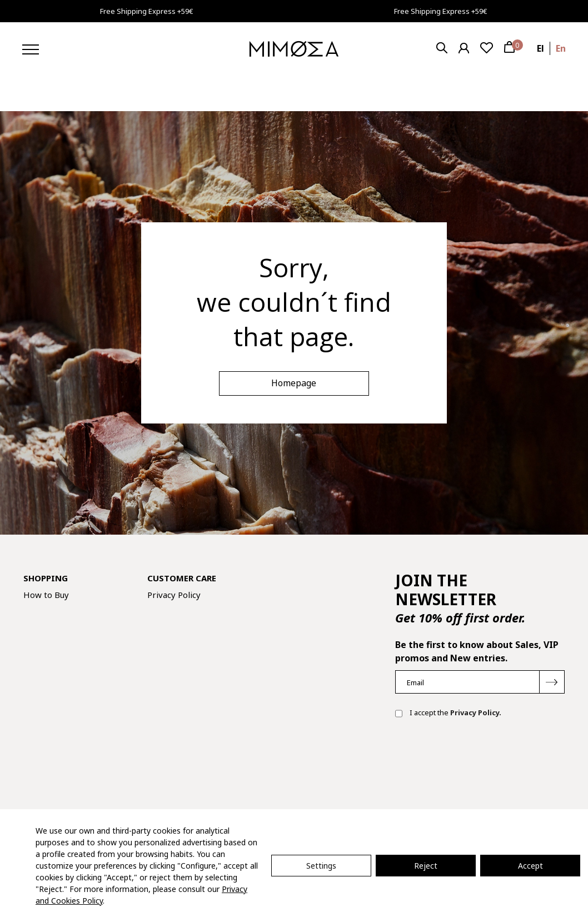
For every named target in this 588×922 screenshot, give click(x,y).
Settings (321, 866)
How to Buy (46, 595)
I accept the (448, 714)
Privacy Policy (174, 595)
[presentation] (480, 762)
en (561, 48)
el (540, 48)
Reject (426, 866)
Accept (530, 866)
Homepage (294, 383)
